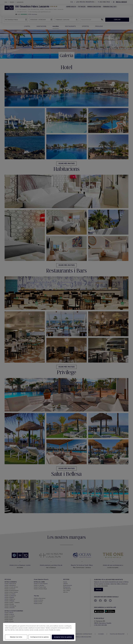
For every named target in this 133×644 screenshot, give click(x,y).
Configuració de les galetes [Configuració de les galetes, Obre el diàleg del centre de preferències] (40, 637)
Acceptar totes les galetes (63, 637)
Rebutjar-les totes (16, 637)
